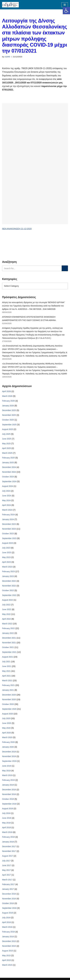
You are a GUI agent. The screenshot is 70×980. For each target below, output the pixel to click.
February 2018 (8, 837)
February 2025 (8, 458)
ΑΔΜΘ (7, 57)
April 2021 (6, 676)
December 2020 (9, 695)
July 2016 (6, 918)
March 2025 (7, 453)
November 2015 (9, 946)
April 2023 (6, 562)
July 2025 (6, 434)
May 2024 (6, 500)
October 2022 (8, 590)
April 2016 (6, 922)
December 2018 (9, 790)
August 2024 (8, 486)
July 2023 (6, 548)
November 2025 (9, 415)
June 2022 (7, 609)
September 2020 (9, 709)
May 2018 (6, 823)
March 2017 (7, 880)
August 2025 (8, 429)
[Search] (32, 268)
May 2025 (6, 444)
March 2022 (7, 624)
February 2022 (8, 628)
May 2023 (6, 557)
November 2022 (9, 586)
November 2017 (9, 851)
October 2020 (8, 704)
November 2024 (9, 472)
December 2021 (9, 638)
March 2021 (7, 681)
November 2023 (9, 529)
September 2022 (9, 595)
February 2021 (8, 685)
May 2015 (6, 955)
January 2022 (8, 633)
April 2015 (6, 960)
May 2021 (6, 671)
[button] (66, 11)
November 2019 (9, 756)
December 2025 (9, 410)
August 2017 (8, 856)
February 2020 (8, 742)
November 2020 (9, 699)
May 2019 (6, 771)
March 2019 (7, 775)
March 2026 (7, 396)
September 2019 (9, 761)
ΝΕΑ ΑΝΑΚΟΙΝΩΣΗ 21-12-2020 (17, 229)
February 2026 (8, 401)
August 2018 (8, 809)
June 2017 (7, 865)
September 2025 (9, 425)
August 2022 (8, 600)
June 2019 (7, 766)
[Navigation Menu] (65, 5)
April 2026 (6, 391)
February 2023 (8, 571)
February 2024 (8, 515)
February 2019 (8, 780)
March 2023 (7, 567)
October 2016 (8, 903)
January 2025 (8, 462)
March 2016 (7, 927)
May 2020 (6, 728)
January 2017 (8, 889)
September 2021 (9, 652)
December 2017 (9, 846)
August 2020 (8, 714)
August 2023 (8, 543)
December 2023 (9, 524)
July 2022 (6, 605)
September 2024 (9, 481)
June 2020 (7, 723)
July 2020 (6, 718)
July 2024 (6, 491)
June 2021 (7, 666)
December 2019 (9, 752)
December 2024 (9, 467)
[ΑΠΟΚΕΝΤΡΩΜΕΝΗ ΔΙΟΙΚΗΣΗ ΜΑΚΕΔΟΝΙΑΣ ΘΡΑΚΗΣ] (10, 5)
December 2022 (9, 581)
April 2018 (6, 827)
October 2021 (8, 647)
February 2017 (8, 884)
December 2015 (9, 941)
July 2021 (6, 662)
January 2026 (8, 406)
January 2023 (8, 576)
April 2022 (6, 619)
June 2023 (7, 553)
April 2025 (6, 448)
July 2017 (6, 861)
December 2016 (9, 894)
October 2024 (8, 477)
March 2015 (7, 965)
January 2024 (8, 519)
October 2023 (8, 534)
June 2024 (7, 496)
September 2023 (9, 538)
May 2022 (6, 614)
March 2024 (7, 510)
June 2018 (7, 818)
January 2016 (8, 937)
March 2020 (7, 737)
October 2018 (8, 799)
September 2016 (9, 908)
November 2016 (9, 899)
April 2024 (6, 505)
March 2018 (7, 832)
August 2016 (8, 913)
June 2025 (7, 439)
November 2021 (9, 643)
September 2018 (9, 804)
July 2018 (6, 813)
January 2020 (8, 747)
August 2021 (8, 657)
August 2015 (8, 951)
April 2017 (6, 875)
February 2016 (8, 932)
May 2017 (6, 870)
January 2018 (8, 842)
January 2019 (8, 785)
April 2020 (6, 733)
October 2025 (8, 420)
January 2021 (8, 690)
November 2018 (9, 794)
